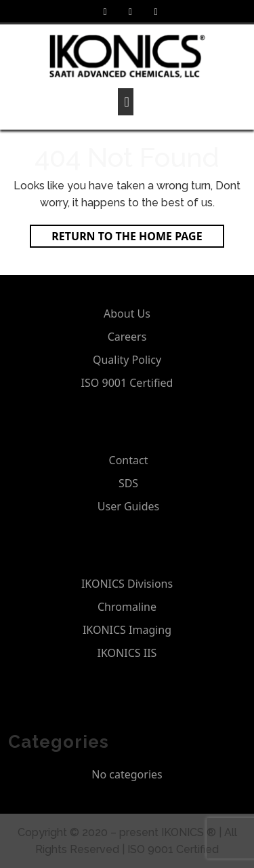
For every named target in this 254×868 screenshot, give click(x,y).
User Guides (128, 506)
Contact (129, 460)
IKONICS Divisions (127, 584)
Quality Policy (127, 360)
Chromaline (127, 607)
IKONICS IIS (127, 653)
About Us (127, 314)
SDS (128, 483)
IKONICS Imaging (127, 630)
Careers (127, 337)
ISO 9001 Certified (127, 383)
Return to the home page (137, 238)
